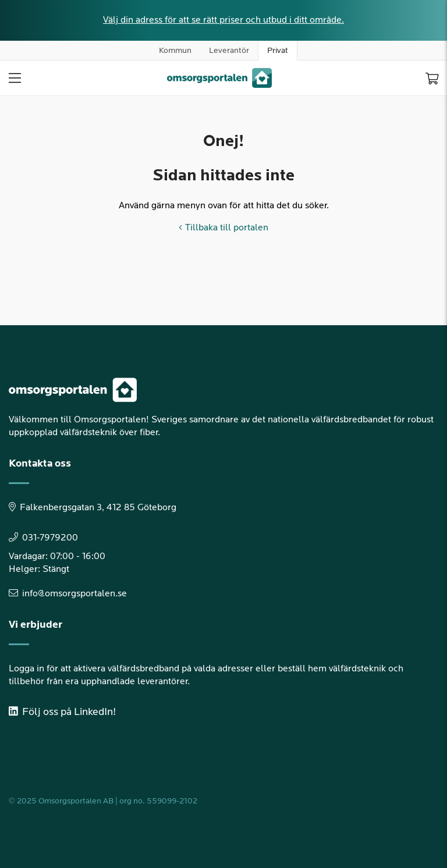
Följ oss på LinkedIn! (62, 712)
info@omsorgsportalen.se (68, 594)
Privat (278, 50)
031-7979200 (43, 538)
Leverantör (229, 50)
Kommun (175, 50)
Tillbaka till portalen (223, 228)
